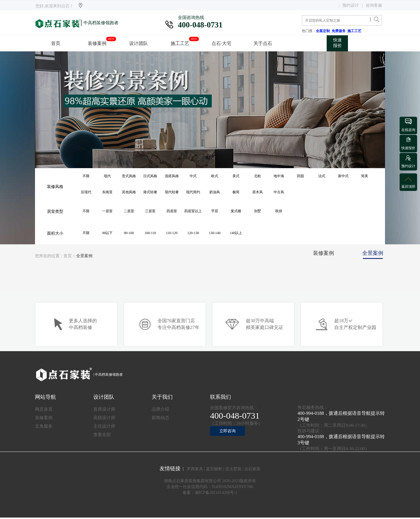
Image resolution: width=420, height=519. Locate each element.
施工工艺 (355, 31)
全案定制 (324, 31)
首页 (68, 256)
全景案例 (84, 256)
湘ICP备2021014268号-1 (216, 493)
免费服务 (339, 31)
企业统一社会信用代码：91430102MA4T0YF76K (210, 487)
